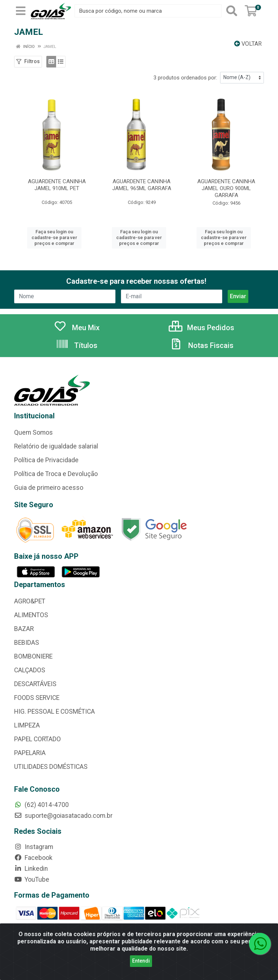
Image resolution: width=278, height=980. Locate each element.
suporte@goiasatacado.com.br (63, 816)
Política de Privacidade (46, 460)
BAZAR (24, 629)
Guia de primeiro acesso (49, 488)
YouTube (32, 879)
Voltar (248, 44)
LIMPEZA (27, 725)
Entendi (141, 961)
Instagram (34, 847)
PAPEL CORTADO (37, 739)
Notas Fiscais (202, 345)
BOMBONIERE (33, 656)
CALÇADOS (30, 670)
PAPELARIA (30, 753)
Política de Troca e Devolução (56, 474)
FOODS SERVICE (37, 698)
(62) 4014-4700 (41, 805)
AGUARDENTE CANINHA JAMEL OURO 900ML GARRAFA (226, 188)
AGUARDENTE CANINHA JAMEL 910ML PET (57, 185)
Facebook (33, 858)
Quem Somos (33, 432)
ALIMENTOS (31, 615)
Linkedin (31, 869)
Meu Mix (77, 328)
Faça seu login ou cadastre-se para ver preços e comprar (54, 238)
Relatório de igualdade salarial (56, 446)
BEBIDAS (27, 643)
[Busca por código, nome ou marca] (148, 11)
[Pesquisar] (232, 11)
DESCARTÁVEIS (35, 684)
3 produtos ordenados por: (185, 78)
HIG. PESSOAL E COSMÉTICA (54, 712)
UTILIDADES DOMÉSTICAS (51, 767)
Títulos (77, 345)
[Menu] (21, 11)
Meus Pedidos (201, 328)
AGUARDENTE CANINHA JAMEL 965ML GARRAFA (142, 185)
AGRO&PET (30, 601)
